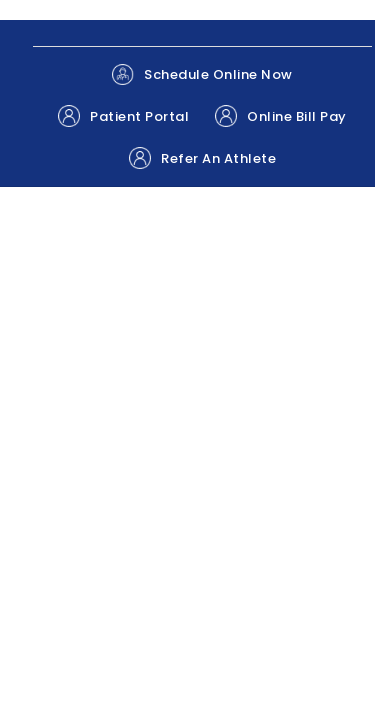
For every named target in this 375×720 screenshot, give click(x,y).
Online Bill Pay (281, 116)
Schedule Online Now (202, 74)
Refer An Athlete (202, 158)
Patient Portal (123, 116)
